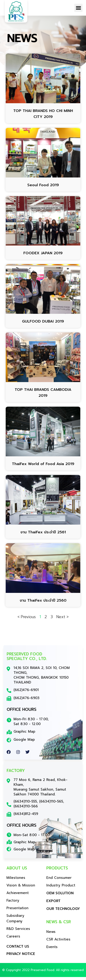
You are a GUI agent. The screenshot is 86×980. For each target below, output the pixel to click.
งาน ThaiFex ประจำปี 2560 (43, 603)
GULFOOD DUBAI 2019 (43, 324)
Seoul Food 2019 (43, 188)
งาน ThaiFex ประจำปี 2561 (43, 535)
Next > (62, 620)
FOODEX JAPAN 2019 (43, 256)
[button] (78, 8)
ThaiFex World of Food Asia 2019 (43, 467)
